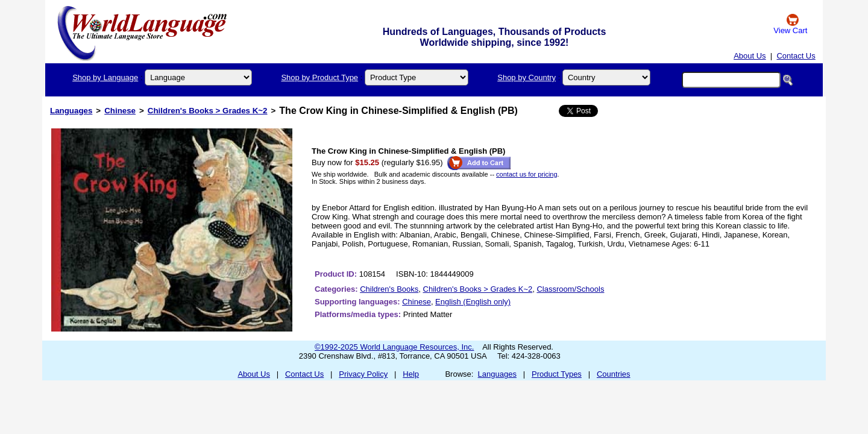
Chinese (120, 111)
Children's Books (389, 289)
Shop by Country (527, 77)
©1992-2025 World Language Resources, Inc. (394, 347)
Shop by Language (105, 77)
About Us (750, 56)
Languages (71, 111)
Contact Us (796, 56)
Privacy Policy (363, 374)
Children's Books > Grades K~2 (208, 111)
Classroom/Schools (570, 289)
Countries (614, 374)
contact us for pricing (527, 174)
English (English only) (473, 302)
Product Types (557, 374)
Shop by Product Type (319, 77)
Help (411, 374)
